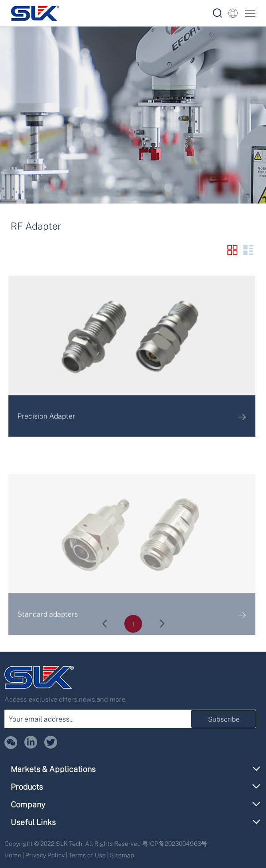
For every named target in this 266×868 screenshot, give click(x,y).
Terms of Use (87, 855)
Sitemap (122, 855)
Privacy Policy (45, 855)
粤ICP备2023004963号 (175, 843)
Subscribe (224, 719)
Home (13, 855)
